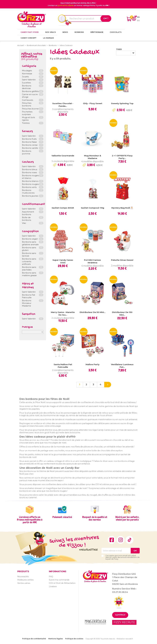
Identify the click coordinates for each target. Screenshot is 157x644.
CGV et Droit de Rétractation (62, 583)
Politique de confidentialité (34, 639)
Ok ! (106, 19)
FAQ (51, 577)
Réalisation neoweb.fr (125, 639)
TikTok (130, 540)
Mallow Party (93, 364)
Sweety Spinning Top (122, 103)
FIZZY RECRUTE (124, 622)
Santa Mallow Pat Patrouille (63, 366)
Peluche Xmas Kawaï (122, 260)
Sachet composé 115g (93, 208)
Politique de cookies (74, 639)
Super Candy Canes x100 (63, 261)
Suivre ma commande (59, 580)
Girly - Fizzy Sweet (93, 103)
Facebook (112, 540)
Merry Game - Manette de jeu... (63, 314)
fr (138, 17)
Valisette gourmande (63, 156)
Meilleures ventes (25, 580)
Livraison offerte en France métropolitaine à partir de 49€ (30, 520)
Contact (120, 615)
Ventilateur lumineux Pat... (122, 366)
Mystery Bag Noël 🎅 (122, 208)
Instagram (121, 540)
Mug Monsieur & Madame (93, 157)
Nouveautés (23, 577)
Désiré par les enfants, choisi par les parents (127, 518)
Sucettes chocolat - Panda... (63, 105)
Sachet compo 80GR (63, 208)
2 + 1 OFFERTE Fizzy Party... (122, 157)
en (138, 20)
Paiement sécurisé (62, 517)
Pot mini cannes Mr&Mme (93, 261)
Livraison (53, 586)
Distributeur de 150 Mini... (122, 314)
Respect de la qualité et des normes (95, 518)
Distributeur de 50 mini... (93, 312)
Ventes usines (24, 583)
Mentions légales (56, 639)
